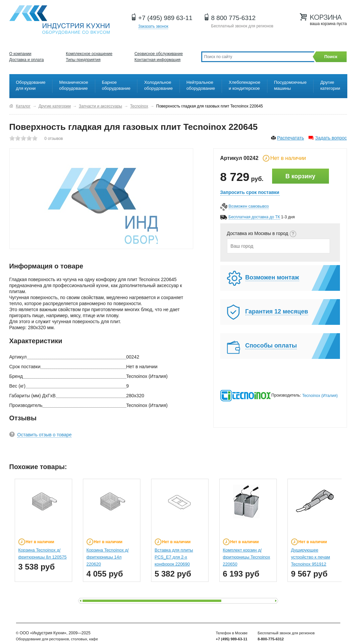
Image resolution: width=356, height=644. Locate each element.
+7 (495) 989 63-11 (165, 18)
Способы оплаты (271, 346)
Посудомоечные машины (290, 85)
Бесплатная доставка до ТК (254, 217)
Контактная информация (157, 60)
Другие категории (330, 85)
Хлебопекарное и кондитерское (244, 85)
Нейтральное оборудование (201, 85)
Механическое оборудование (74, 85)
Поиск (331, 57)
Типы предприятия (83, 60)
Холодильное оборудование (158, 85)
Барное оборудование (116, 85)
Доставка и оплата (27, 60)
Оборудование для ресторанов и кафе (60, 20)
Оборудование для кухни (31, 85)
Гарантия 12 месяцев (277, 311)
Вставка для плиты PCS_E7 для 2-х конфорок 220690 (174, 557)
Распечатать (291, 138)
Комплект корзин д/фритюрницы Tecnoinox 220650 (247, 557)
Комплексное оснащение (89, 54)
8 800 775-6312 (233, 18)
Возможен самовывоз (249, 206)
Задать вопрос (331, 138)
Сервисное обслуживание (159, 54)
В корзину (300, 176)
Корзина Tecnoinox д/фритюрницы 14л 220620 (108, 557)
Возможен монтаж (272, 277)
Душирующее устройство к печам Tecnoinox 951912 (311, 557)
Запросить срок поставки (250, 192)
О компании (20, 54)
